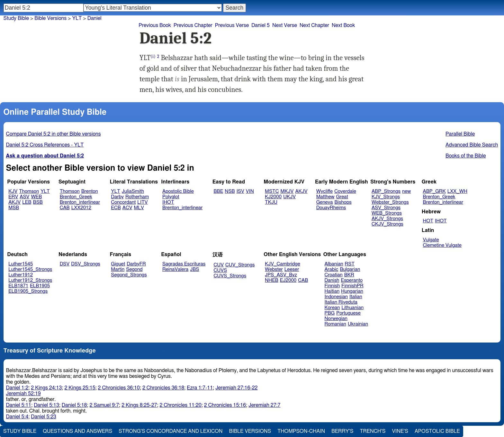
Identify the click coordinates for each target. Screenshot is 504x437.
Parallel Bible (460, 134)
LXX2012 (81, 208)
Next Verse (285, 25)
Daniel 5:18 (74, 405)
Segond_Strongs (129, 275)
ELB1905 (40, 286)
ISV (240, 191)
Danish (332, 280)
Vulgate (431, 240)
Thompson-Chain (301, 431)
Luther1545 (21, 264)
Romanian (335, 324)
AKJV (14, 202)
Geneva (325, 202)
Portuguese (348, 313)
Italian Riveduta (341, 302)
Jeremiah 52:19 (23, 394)
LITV (142, 202)
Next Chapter (314, 25)
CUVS (221, 270)
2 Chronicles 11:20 (180, 405)
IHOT (168, 202)
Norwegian (336, 319)
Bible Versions (50, 18)
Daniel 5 (261, 25)
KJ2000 (273, 197)
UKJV (289, 197)
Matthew (325, 197)
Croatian (334, 275)
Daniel (94, 18)
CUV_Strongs (240, 265)
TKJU (271, 202)
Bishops (343, 202)
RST (350, 264)
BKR (349, 275)
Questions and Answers (77, 431)
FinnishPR (352, 286)
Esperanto (352, 280)
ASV (24, 197)
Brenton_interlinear (80, 202)
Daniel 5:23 (44, 417)
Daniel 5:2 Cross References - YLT (45, 145)
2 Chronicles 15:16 (225, 405)
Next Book (343, 25)
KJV (13, 191)
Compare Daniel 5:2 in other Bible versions (54, 134)
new (406, 191)
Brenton (90, 191)
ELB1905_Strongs (28, 291)
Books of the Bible (466, 156)
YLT (45, 191)
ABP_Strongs (386, 191)
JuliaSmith (133, 191)
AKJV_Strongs (387, 219)
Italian (356, 297)
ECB (116, 208)
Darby (117, 197)
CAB (65, 208)
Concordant (123, 202)
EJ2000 (288, 280)
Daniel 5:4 (17, 417)
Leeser (292, 269)
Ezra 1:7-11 (200, 388)
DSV (65, 264)
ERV (13, 197)
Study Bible (16, 18)
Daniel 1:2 (17, 388)
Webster (274, 269)
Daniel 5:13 (46, 405)
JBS (194, 269)
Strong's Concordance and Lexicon (171, 431)
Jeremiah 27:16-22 (236, 388)
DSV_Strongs (86, 264)
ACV (127, 208)
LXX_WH (457, 191)
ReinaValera (175, 269)
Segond (134, 269)
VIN (250, 191)
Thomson (29, 191)
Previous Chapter (193, 25)
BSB (38, 202)
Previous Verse (232, 25)
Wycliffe (324, 191)
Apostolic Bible (437, 431)
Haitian (332, 291)
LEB (27, 202)
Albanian (334, 264)
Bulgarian (350, 269)
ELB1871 (18, 286)
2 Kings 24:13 (46, 388)
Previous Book (155, 25)
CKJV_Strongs (387, 224)
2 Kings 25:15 (80, 388)
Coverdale (345, 191)
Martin (118, 269)
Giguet (118, 264)
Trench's (373, 431)
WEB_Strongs (387, 213)
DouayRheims (331, 208)
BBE (219, 191)
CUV (219, 265)
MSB (14, 208)
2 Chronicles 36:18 (163, 388)
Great (342, 197)
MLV (139, 208)
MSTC (272, 191)
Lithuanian (352, 308)
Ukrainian (358, 324)
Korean (332, 308)
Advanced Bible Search (472, 145)
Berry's (342, 431)
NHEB (272, 280)
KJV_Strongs (386, 197)
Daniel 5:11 (19, 405)
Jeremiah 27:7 (264, 405)
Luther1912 (21, 275)
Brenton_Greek (76, 197)
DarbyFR (136, 264)
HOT (428, 221)
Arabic (332, 269)
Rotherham (137, 197)
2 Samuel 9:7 (104, 405)
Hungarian (352, 291)
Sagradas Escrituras (184, 264)
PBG (330, 313)
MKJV (287, 191)
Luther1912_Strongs (30, 280)
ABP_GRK (434, 191)
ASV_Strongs (386, 208)
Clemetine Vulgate (442, 245)
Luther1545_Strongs (30, 269)
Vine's (400, 431)
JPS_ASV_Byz (281, 275)
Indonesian (336, 297)
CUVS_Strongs (230, 276)
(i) (153, 56)
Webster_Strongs (390, 202)
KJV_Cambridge (283, 264)
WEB (36, 197)
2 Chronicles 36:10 (119, 388)
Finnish (332, 286)
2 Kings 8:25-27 (139, 405)
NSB (230, 191)
